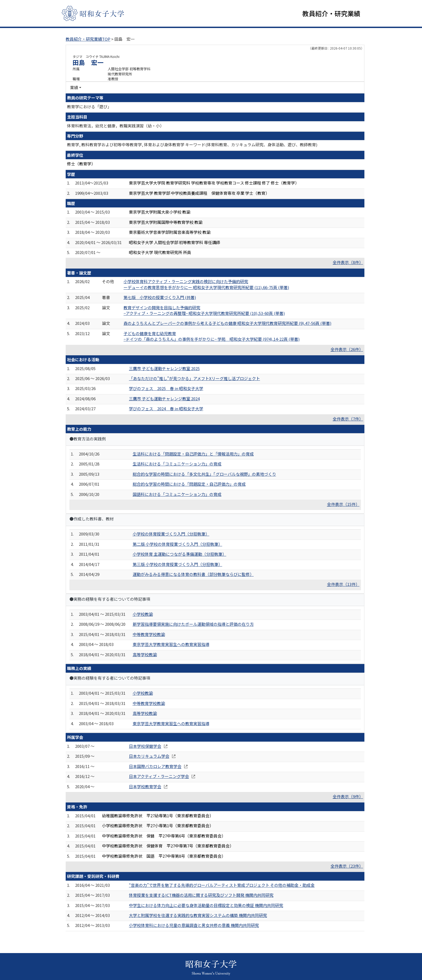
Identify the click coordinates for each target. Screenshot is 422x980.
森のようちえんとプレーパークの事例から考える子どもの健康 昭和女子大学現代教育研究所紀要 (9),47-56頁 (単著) (227, 323)
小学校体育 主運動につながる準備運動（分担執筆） (180, 554)
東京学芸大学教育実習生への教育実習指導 (171, 644)
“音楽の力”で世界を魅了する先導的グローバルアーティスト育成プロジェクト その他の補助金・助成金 (222, 885)
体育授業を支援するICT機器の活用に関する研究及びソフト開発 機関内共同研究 (201, 895)
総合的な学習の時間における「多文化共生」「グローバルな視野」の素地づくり (204, 474)
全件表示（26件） (347, 349)
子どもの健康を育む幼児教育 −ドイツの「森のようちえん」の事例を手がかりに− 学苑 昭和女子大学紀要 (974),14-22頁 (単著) (212, 336)
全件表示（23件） (347, 866)
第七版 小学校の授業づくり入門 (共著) (160, 298)
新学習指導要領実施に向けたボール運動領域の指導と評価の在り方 (193, 624)
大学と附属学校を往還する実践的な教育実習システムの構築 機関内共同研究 (198, 915)
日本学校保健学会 (145, 746)
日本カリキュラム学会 (149, 756)
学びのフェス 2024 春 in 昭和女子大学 (166, 409)
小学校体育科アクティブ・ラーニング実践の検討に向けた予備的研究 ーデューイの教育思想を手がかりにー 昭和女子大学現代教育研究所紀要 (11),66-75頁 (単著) (206, 284)
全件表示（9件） (348, 797)
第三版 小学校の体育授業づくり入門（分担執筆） (177, 564)
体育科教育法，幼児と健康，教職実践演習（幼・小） (115, 126)
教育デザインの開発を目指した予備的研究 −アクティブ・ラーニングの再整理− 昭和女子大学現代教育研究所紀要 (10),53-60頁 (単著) (204, 310)
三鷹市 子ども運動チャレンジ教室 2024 (164, 399)
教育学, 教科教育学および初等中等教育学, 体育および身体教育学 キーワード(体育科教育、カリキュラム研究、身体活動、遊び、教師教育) (192, 145)
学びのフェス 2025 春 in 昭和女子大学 (166, 389)
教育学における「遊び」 (89, 107)
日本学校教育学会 (145, 786)
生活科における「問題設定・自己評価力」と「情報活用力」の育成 (193, 454)
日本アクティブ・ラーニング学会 (159, 776)
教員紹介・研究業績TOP (88, 39)
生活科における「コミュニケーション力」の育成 (177, 464)
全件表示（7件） (348, 419)
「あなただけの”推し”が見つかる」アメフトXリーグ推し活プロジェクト (194, 379)
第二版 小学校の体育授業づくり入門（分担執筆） (177, 544)
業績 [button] (74, 88)
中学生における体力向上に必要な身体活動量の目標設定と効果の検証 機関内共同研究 (206, 905)
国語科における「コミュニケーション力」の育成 (177, 494)
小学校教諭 (143, 614)
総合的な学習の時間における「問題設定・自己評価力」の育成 (189, 484)
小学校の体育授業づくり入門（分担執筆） (171, 534)
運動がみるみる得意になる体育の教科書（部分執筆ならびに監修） (193, 574)
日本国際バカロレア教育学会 (155, 766)
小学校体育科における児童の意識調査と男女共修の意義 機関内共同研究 (194, 925)
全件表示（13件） (343, 584)
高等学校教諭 (145, 654)
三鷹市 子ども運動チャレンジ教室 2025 (164, 368)
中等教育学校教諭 (149, 634)
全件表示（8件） (348, 263)
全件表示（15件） (343, 504)
